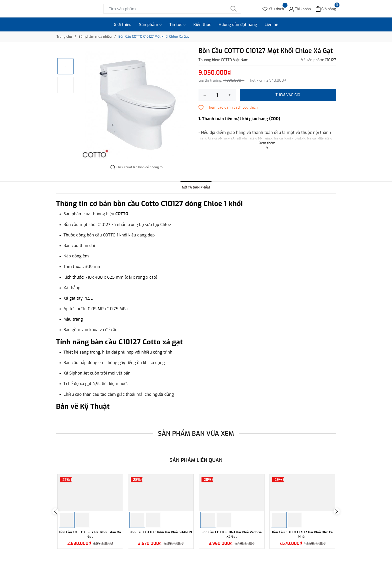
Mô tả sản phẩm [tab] (196, 188)
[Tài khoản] (300, 9)
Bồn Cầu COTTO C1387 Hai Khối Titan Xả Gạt (90, 566)
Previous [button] (55, 527)
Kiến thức (202, 25)
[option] (137, 104)
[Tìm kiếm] (233, 9)
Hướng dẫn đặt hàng (238, 25)
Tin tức (177, 25)
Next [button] (337, 527)
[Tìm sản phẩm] (172, 9)
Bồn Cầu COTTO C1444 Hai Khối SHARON (161, 566)
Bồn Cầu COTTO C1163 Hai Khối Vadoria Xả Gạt (232, 566)
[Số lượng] (217, 95)
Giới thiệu (123, 25)
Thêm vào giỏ (288, 95)
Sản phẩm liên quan (196, 460)
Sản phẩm (151, 25)
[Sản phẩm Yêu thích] (273, 9)
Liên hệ (271, 25)
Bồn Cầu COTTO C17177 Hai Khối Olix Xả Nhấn (302, 566)
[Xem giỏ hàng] (326, 9)
